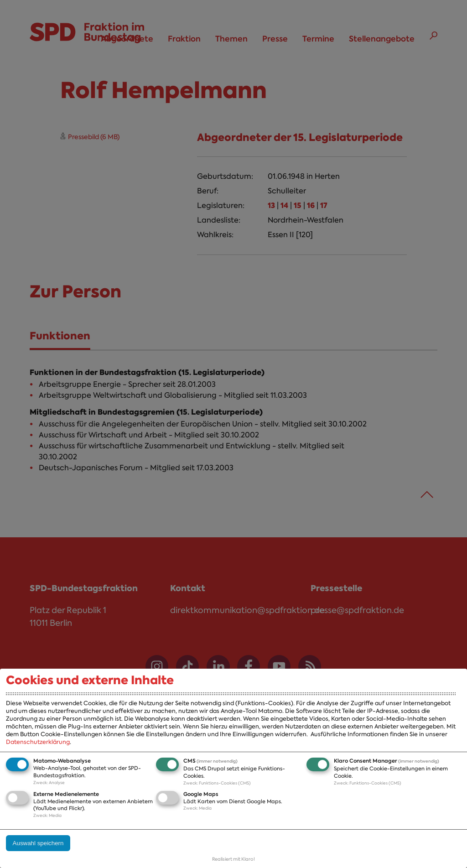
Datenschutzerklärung (38, 742)
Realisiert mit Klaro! (233, 859)
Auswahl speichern (38, 843)
